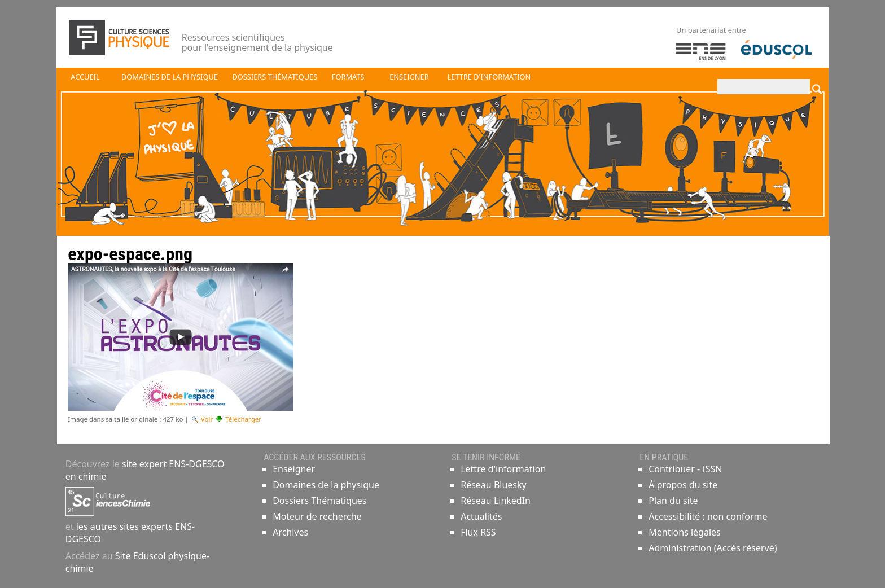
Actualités (481, 516)
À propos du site (683, 485)
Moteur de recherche (317, 516)
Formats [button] (348, 77)
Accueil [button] (85, 77)
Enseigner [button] (409, 77)
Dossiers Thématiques (319, 501)
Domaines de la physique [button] (170, 77)
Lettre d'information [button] (489, 77)
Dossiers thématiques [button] (275, 77)
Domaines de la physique (326, 485)
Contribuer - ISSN (685, 469)
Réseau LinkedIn (496, 501)
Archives (290, 532)
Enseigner (294, 469)
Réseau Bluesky (494, 485)
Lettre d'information (503, 469)
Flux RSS (478, 532)
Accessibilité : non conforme (708, 516)
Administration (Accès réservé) (713, 548)
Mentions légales (685, 532)
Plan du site (673, 501)
